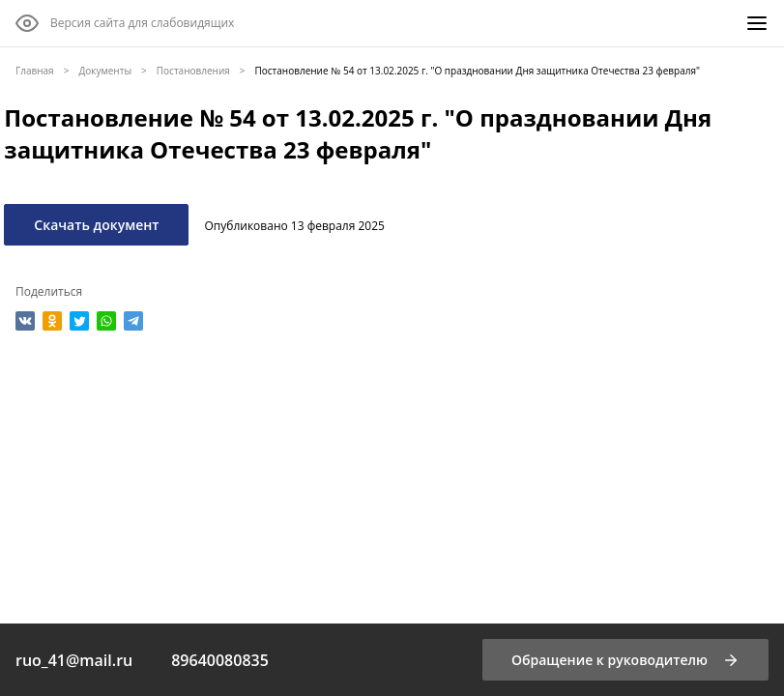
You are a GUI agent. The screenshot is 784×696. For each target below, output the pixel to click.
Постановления (193, 71)
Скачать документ (96, 225)
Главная (35, 71)
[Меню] (757, 23)
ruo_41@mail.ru (74, 660)
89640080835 (220, 660)
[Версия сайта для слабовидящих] (125, 23)
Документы (105, 71)
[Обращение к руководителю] (625, 660)
